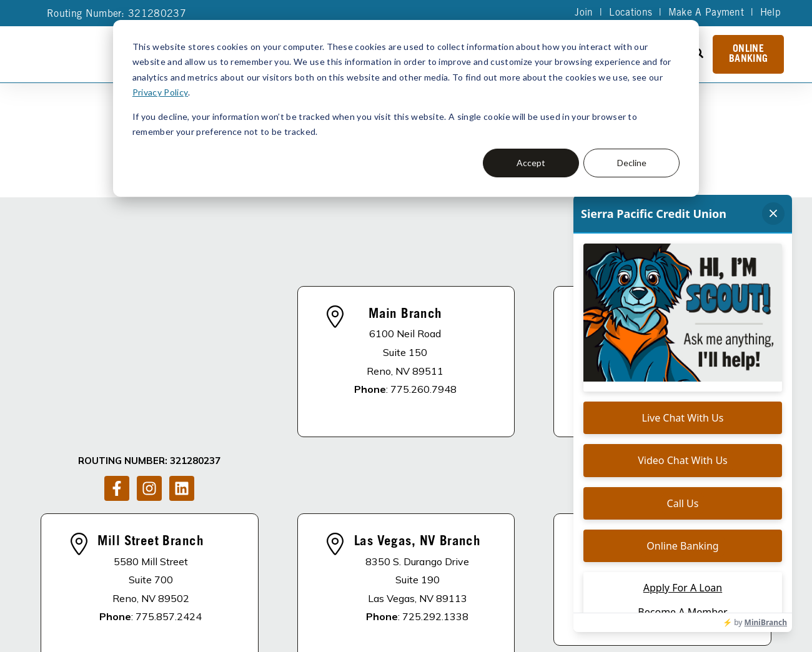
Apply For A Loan (372, 571)
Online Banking (748, 54)
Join (583, 13)
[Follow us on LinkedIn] (182, 338)
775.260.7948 (423, 325)
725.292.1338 (435, 489)
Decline (632, 163)
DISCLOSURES (211, 571)
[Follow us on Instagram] (149, 338)
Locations (630, 13)
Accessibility (246, 630)
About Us (286, 571)
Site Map (399, 613)
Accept (531, 163)
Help (770, 13)
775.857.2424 (169, 489)
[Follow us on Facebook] (117, 338)
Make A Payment (706, 13)
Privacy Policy (160, 92)
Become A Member (481, 571)
